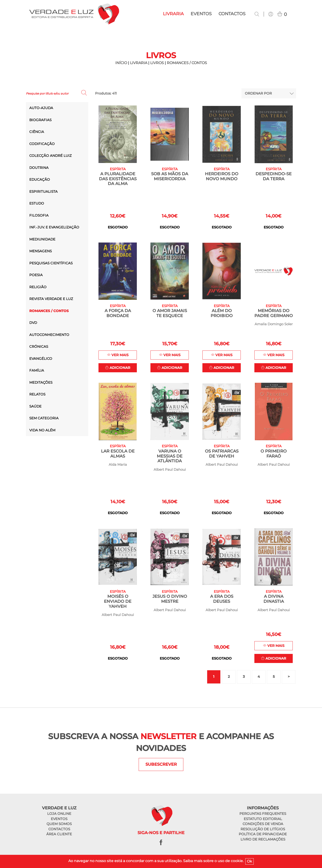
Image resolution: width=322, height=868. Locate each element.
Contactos (232, 14)
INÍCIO (121, 63)
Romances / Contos (187, 63)
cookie (237, 861)
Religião (38, 287)
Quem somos (59, 824)
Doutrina (39, 168)
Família (37, 370)
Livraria (173, 14)
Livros (157, 63)
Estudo (37, 203)
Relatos (37, 394)
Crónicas (39, 346)
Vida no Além (42, 430)
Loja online (59, 814)
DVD (33, 323)
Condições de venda (263, 824)
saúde (35, 406)
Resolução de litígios (263, 829)
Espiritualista (43, 191)
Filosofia (39, 215)
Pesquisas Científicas (51, 263)
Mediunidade (42, 239)
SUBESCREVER (161, 765)
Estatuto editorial (263, 819)
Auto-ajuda (41, 108)
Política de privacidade (263, 835)
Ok (249, 861)
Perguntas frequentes (263, 814)
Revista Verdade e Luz (51, 299)
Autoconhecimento (49, 335)
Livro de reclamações (263, 840)
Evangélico (41, 359)
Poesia (36, 275)
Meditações (41, 382)
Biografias (40, 120)
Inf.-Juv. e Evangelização (54, 227)
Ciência (37, 132)
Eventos (201, 14)
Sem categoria (44, 418)
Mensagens (41, 251)
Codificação (42, 144)
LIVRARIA (139, 63)
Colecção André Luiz (50, 156)
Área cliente (59, 835)
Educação (40, 179)
